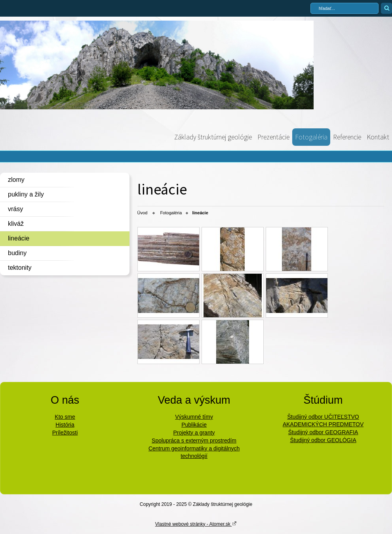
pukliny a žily (26, 194)
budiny (17, 253)
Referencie (347, 137)
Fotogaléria (311, 137)
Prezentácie (273, 137)
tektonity (20, 268)
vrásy (15, 209)
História (65, 425)
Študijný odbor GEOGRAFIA (323, 432)
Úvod (143, 213)
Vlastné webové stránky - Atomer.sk (196, 524)
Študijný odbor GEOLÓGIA (323, 440)
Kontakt (378, 137)
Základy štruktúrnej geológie (213, 137)
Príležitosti (65, 433)
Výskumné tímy (194, 417)
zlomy (16, 180)
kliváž (16, 224)
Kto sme (65, 417)
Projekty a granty (194, 433)
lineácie (19, 238)
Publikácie (194, 425)
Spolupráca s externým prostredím (194, 441)
